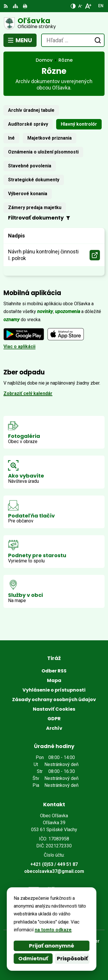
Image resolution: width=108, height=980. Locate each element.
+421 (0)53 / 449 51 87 (54, 864)
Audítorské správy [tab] (28, 124)
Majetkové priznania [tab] (50, 138)
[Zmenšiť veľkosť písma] (80, 6)
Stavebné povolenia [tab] (30, 166)
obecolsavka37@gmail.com (54, 871)
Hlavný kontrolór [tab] (79, 124)
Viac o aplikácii (19, 347)
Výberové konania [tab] (28, 194)
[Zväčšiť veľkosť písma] (88, 6)
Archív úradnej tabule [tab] (31, 110)
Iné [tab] (11, 138)
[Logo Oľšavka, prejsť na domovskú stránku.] (54, 23)
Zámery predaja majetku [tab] (35, 207)
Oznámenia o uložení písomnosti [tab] (43, 152)
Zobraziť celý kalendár (28, 393)
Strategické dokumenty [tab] (34, 180)
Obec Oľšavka (71, 957)
